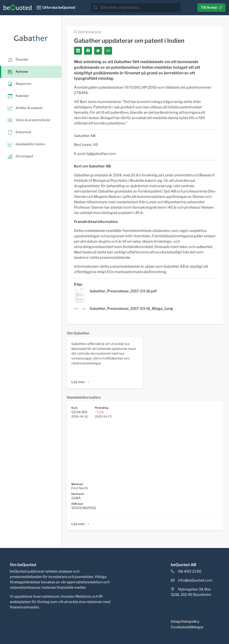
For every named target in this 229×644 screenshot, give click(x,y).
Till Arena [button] (211, 7)
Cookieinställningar (187, 627)
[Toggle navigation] (56, 8)
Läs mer (81, 382)
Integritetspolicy (185, 622)
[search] (140, 8)
